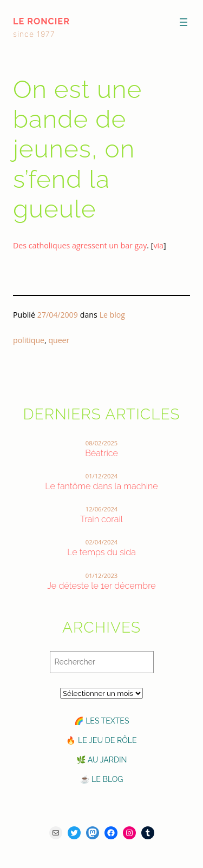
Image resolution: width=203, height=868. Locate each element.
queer (59, 340)
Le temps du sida (101, 552)
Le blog (112, 315)
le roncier (41, 21)
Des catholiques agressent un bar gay (80, 245)
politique (29, 340)
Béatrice (101, 453)
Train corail (101, 519)
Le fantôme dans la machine (101, 486)
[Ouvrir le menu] (184, 22)
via (158, 245)
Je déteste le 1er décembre (101, 586)
